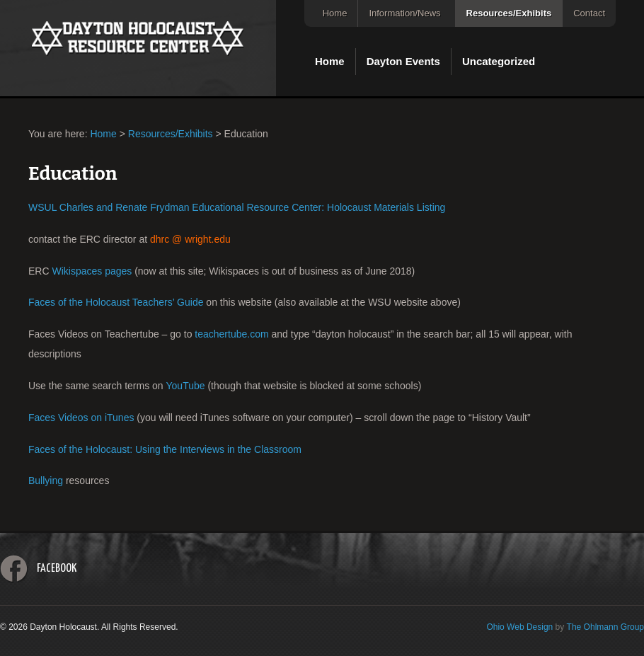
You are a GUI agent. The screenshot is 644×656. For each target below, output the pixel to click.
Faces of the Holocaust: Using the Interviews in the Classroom (165, 449)
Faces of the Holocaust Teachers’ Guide (116, 302)
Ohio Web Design (519, 627)
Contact (589, 13)
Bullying (46, 481)
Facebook (57, 569)
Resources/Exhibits (509, 13)
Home (335, 13)
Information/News (404, 13)
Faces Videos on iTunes (81, 418)
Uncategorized (499, 61)
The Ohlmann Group (605, 627)
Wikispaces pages (92, 271)
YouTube (186, 386)
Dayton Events (403, 61)
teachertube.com (231, 334)
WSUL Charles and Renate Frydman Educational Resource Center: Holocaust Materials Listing (237, 207)
